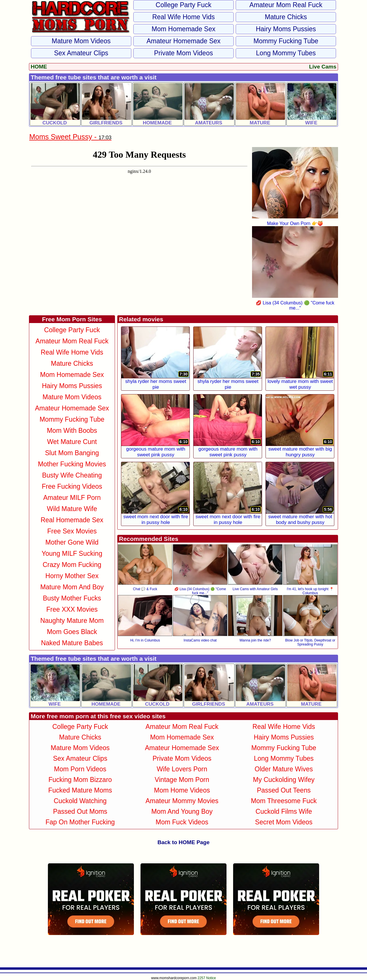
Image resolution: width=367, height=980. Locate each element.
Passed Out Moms (80, 811)
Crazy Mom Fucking (72, 565)
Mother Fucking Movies (72, 464)
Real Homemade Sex (72, 520)
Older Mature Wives (284, 769)
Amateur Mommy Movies (182, 801)
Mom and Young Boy (182, 811)
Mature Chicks (286, 17)
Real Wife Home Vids (183, 17)
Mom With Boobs (72, 431)
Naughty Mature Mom (72, 621)
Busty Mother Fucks (72, 598)
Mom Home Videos (182, 790)
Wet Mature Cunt (72, 442)
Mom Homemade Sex (183, 29)
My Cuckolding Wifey (284, 780)
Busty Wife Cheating (72, 475)
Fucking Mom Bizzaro (80, 780)
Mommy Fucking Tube (286, 41)
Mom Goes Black (72, 632)
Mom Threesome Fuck (284, 801)
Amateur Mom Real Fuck (286, 5)
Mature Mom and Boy (72, 587)
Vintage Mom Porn (182, 780)
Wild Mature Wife (72, 509)
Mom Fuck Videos (182, 822)
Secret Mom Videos (284, 822)
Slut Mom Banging (72, 453)
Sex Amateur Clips (81, 53)
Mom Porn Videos (80, 769)
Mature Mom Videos (81, 41)
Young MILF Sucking (72, 553)
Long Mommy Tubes (286, 53)
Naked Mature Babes (72, 643)
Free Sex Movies (72, 531)
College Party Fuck (183, 5)
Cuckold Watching (80, 801)
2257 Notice (207, 978)
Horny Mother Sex (72, 576)
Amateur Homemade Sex (183, 41)
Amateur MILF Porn (72, 498)
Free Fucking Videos (72, 486)
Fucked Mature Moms (80, 790)
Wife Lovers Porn (182, 769)
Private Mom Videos (183, 53)
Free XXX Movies (72, 609)
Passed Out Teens (284, 790)
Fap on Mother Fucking (80, 822)
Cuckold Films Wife (284, 811)
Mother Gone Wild (72, 542)
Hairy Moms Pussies (286, 29)
